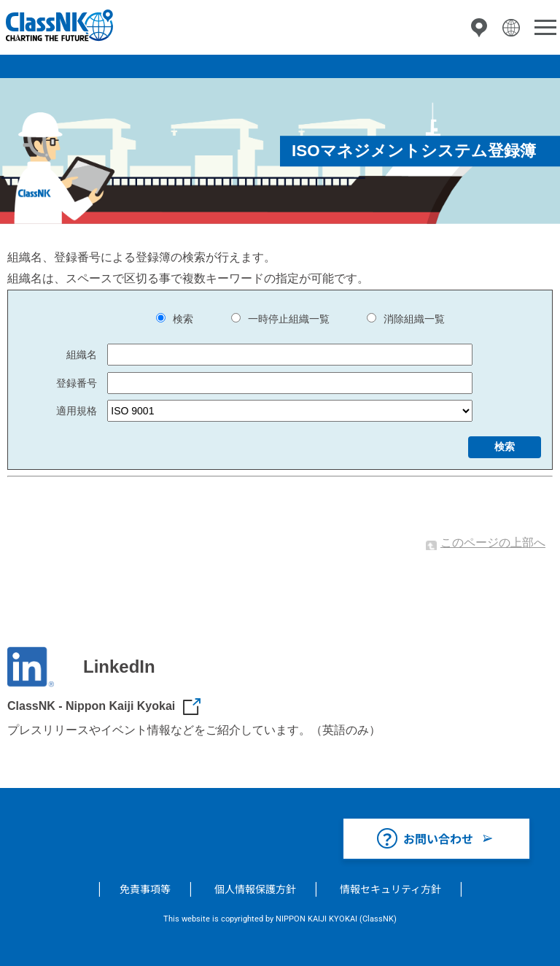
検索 (183, 319)
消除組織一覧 (414, 319)
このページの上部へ (493, 542)
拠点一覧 (479, 28)
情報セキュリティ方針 (390, 889)
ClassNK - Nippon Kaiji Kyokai (91, 706)
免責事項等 (145, 889)
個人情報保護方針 (255, 889)
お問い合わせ (438, 838)
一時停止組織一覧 (289, 319)
